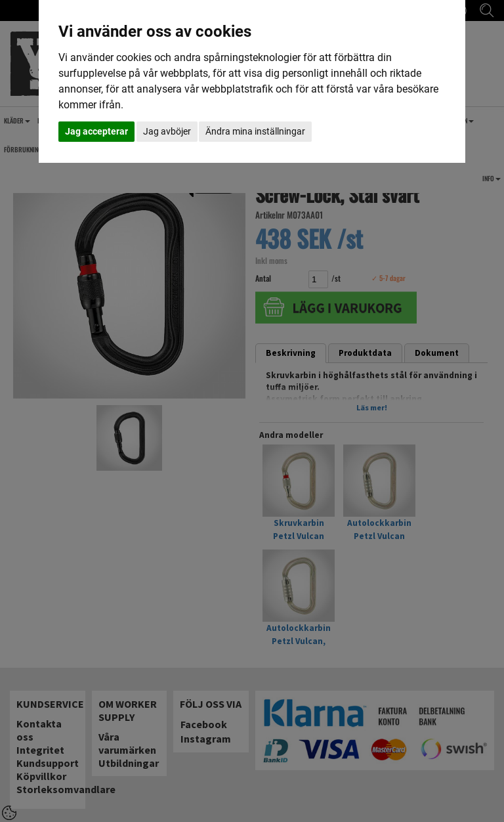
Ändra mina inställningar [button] (255, 131)
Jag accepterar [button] (96, 131)
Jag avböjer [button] (167, 131)
